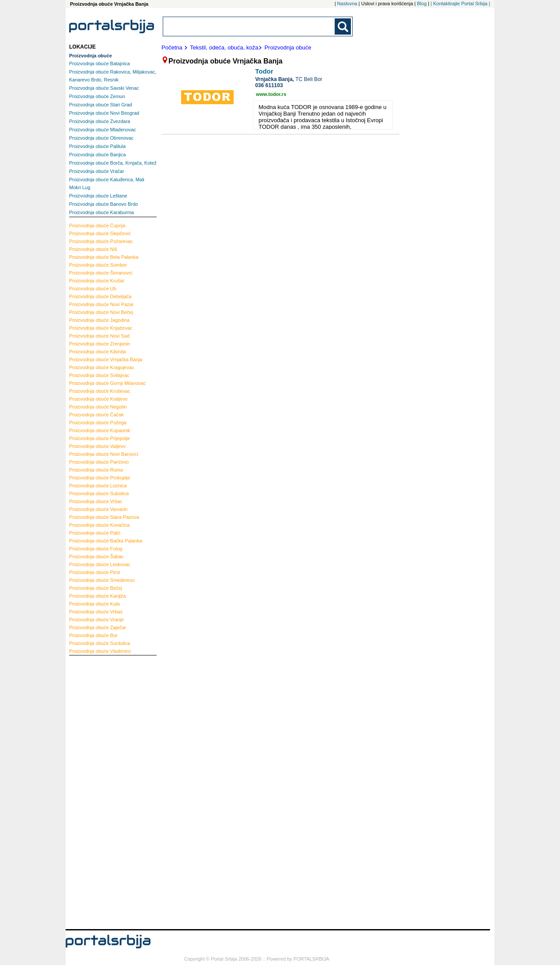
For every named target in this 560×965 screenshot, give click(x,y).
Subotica (99, 493)
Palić (95, 533)
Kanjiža (98, 596)
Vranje (96, 620)
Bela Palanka (104, 257)
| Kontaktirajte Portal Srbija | (460, 4)
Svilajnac (99, 375)
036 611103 (269, 85)
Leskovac (100, 564)
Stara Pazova (104, 517)
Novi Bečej (101, 312)
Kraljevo (98, 399)
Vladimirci (100, 651)
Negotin (98, 407)
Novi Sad (99, 336)
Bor (93, 635)
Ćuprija (97, 225)
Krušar (97, 281)
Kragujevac (102, 367)
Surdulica (100, 643)
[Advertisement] (104, 791)
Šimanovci (101, 273)
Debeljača (100, 296)
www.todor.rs (271, 94)
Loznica (98, 486)
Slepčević (100, 233)
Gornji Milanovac (107, 383)
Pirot (94, 572)
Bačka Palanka (106, 541)
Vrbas (96, 612)
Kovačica (99, 525)
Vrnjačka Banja (106, 359)
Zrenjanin (100, 344)
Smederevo (102, 580)
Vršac (96, 501)
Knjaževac (101, 328)
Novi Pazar (101, 304)
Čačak (96, 415)
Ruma (96, 470)
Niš (93, 249)
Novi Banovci (104, 454)
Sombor (98, 265)
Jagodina (99, 320)
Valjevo (97, 446)
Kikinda (98, 352)
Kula (94, 604)
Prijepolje (100, 438)
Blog (422, 4)
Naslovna (347, 4)
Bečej (96, 588)
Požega (98, 423)
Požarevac (101, 241)
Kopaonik (100, 430)
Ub (93, 289)
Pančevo (99, 462)
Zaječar (98, 627)
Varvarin (98, 509)
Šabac (96, 556)
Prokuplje (100, 478)
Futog (96, 549)
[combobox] (249, 26)
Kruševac (100, 391)
